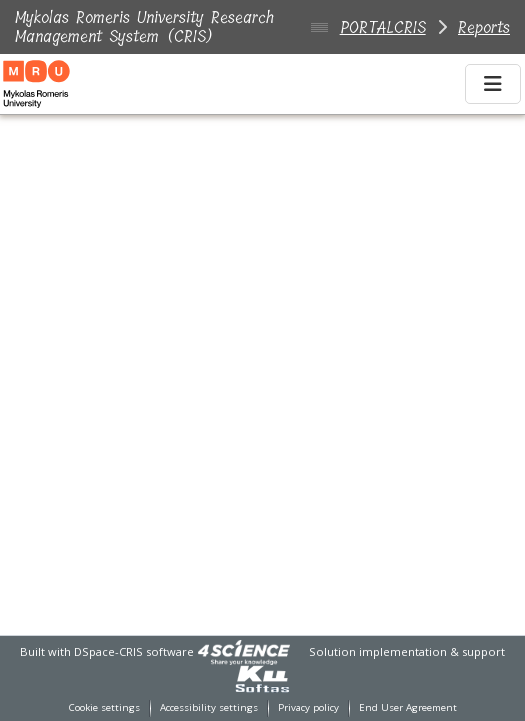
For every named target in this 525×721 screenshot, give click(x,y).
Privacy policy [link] (308, 707)
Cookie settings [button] (104, 707)
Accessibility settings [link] (209, 707)
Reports (484, 27)
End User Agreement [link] (408, 707)
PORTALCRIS (383, 27)
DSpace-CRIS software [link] (134, 651)
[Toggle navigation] (493, 84)
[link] (244, 651)
